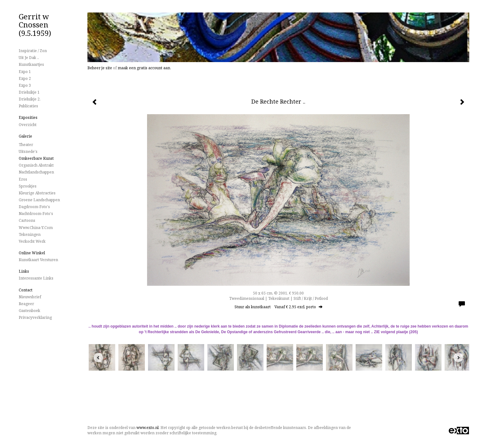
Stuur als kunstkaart (279, 307)
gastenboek (30, 311)
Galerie (25, 136)
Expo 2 (25, 78)
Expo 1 (25, 72)
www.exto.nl (148, 428)
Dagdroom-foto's (34, 207)
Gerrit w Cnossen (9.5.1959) (35, 25)
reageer (26, 304)
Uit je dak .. (29, 58)
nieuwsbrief (30, 297)
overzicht (28, 125)
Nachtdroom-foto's (36, 214)
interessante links (36, 278)
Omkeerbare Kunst (36, 158)
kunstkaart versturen (38, 260)
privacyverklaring (35, 317)
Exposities (28, 117)
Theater (26, 145)
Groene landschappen (39, 200)
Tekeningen (30, 234)
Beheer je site (100, 68)
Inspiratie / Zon (33, 51)
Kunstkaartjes (31, 64)
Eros (23, 179)
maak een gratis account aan (144, 68)
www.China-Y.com (36, 228)
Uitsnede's (28, 151)
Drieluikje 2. (30, 99)
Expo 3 (25, 85)
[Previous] (98, 358)
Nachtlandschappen (36, 172)
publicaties (28, 106)
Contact (26, 290)
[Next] (458, 358)
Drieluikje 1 (29, 92)
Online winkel (32, 253)
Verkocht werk (32, 241)
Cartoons (27, 220)
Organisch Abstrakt (36, 165)
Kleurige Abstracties (37, 193)
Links (24, 271)
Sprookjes (28, 186)
